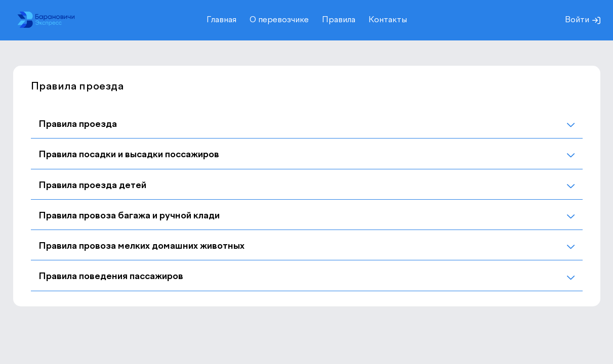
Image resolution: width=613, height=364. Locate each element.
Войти (583, 20)
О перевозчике (279, 20)
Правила (339, 20)
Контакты (388, 20)
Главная (221, 20)
